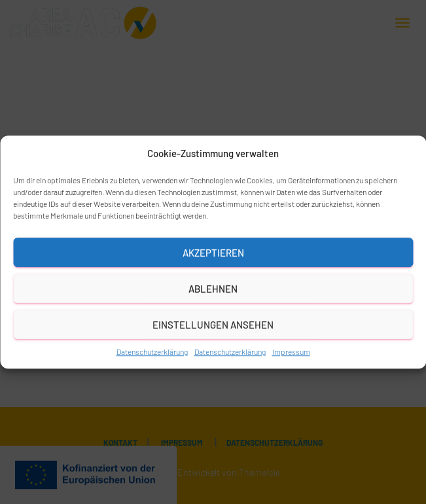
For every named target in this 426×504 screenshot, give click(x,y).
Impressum (291, 351)
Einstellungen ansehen (213, 325)
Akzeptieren (213, 253)
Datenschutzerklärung (152, 351)
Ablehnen (213, 289)
